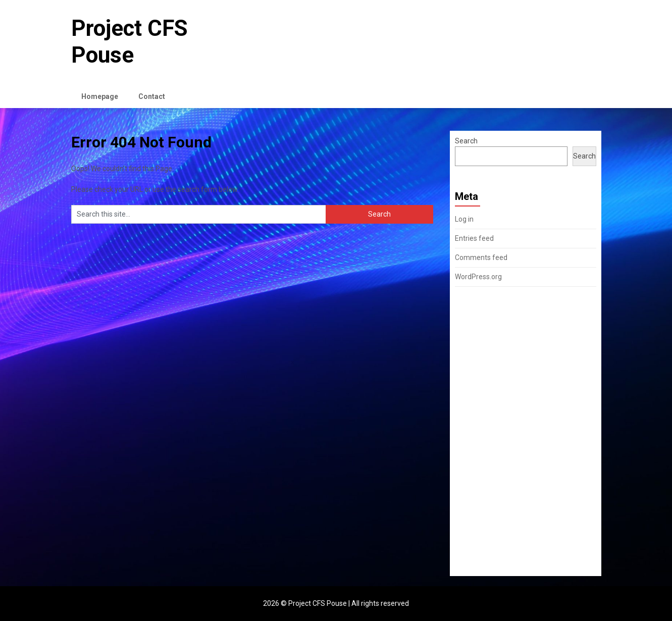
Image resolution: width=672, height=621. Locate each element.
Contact (152, 96)
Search (466, 141)
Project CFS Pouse (130, 42)
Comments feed (481, 257)
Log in (464, 219)
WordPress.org (478, 277)
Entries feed (474, 238)
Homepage (100, 96)
